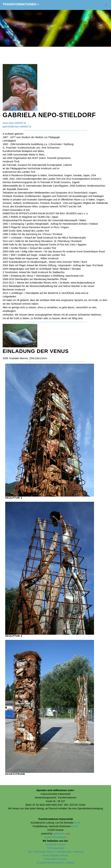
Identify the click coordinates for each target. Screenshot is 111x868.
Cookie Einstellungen (55, 837)
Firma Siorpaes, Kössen (55, 855)
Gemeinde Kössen (55, 844)
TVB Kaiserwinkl (55, 848)
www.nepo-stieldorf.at (14, 123)
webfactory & (61, 834)
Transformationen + (21, 4)
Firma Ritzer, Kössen (55, 859)
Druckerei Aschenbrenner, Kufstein (55, 863)
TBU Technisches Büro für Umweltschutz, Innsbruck (55, 852)
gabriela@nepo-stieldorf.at (17, 127)
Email (77, 823)
